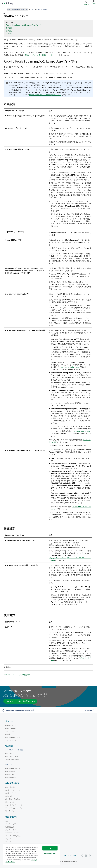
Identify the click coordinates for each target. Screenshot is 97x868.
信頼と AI (8, 796)
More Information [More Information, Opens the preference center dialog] (50, 853)
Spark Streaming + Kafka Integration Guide (45, 95)
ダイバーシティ (11, 830)
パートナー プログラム (13, 836)
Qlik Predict (9, 774)
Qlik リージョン (11, 811)
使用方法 (9, 34)
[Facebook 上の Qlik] (90, 855)
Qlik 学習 (8, 734)
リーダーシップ (11, 824)
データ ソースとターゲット (15, 808)
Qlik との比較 (10, 802)
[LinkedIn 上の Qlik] (86, 855)
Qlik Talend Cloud (12, 756)
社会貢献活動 (10, 827)
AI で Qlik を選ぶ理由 (12, 799)
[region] (32, 854)
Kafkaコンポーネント (43, 10)
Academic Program (12, 833)
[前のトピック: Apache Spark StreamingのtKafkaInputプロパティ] (25, 710)
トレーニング (10, 731)
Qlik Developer (11, 728)
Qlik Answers (10, 771)
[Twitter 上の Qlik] (82, 855)
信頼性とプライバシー (13, 793)
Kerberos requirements (82, 431)
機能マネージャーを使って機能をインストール (41, 55)
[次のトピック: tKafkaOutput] (72, 710)
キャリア (8, 839)
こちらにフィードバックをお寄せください (20, 701)
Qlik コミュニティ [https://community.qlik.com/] (71, 856)
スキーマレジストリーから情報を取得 (17, 675)
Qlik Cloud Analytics (12, 768)
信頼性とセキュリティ (13, 790)
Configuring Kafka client (70, 367)
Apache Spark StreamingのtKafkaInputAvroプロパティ (24, 25)
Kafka (32, 10)
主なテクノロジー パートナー (15, 805)
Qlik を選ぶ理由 (11, 787)
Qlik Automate (10, 777)
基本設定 (9, 28)
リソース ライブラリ (12, 740)
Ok (50, 848)
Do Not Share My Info (71, 861)
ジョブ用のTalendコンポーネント (18, 10)
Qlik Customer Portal (13, 737)
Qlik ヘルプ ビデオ (12, 725)
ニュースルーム (11, 842)
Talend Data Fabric (12, 759)
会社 (7, 821)
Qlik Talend (9, 754)
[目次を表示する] (4, 10)
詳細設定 (9, 31)
